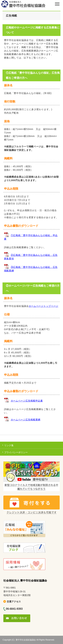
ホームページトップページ (44, 306)
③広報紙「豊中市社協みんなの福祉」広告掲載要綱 (31, 269)
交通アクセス (14, 602)
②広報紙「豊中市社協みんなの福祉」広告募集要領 (31, 257)
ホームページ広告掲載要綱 (26, 420)
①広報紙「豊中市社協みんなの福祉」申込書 (31, 237)
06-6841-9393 (14, 609)
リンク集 (9, 445)
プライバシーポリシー (16, 452)
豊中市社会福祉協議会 (26, 640)
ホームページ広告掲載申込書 (27, 401)
